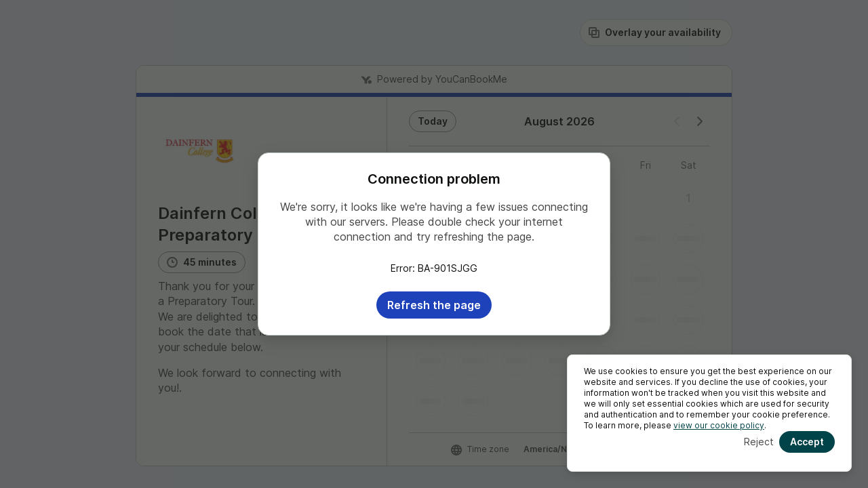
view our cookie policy (719, 425)
